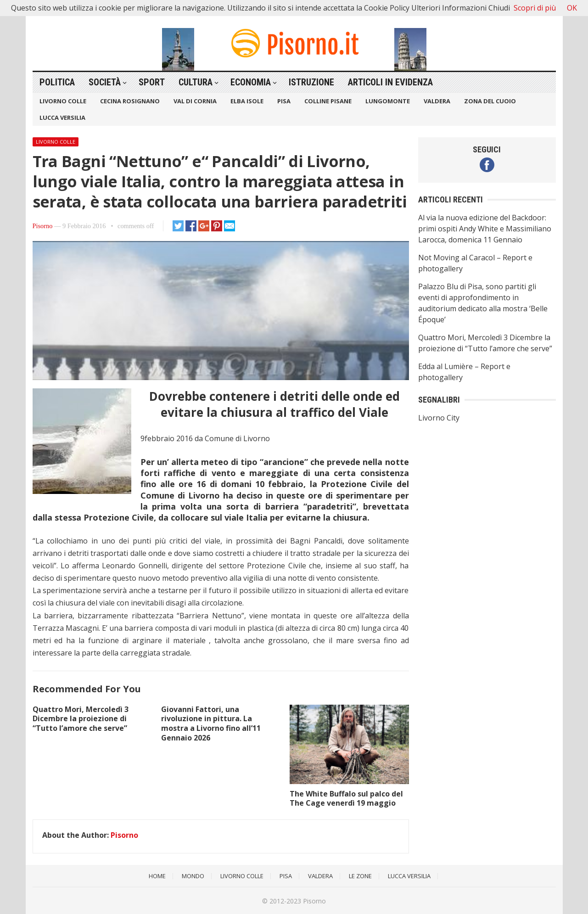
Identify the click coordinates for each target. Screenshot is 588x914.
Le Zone (360, 876)
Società (105, 82)
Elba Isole (247, 101)
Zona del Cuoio (490, 101)
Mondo (193, 876)
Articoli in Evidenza (390, 82)
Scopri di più (535, 8)
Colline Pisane (328, 101)
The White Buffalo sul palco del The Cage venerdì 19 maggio (346, 799)
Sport (152, 82)
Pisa (284, 101)
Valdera (437, 101)
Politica (57, 82)
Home (157, 876)
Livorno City (439, 418)
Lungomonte (388, 101)
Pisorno (43, 226)
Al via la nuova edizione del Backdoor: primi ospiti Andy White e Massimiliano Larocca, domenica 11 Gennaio (485, 229)
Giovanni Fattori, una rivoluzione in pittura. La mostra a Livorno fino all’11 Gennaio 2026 (211, 723)
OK (572, 8)
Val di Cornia (195, 101)
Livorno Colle (63, 101)
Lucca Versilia (62, 118)
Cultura (196, 82)
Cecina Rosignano (130, 101)
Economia (251, 82)
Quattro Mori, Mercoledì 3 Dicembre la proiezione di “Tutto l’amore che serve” (81, 719)
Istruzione (311, 82)
